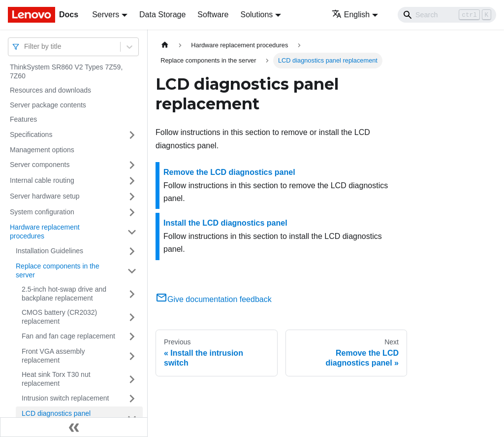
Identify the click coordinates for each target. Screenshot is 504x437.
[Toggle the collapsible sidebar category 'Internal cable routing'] (132, 181)
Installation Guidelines (49, 251)
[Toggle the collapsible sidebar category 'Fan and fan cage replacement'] (132, 336)
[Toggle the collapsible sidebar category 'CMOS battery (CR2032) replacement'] (132, 317)
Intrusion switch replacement (65, 398)
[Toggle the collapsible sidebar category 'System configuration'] (132, 212)
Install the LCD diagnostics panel (225, 223)
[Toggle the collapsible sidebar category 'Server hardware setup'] (132, 197)
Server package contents (48, 105)
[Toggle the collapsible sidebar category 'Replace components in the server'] (132, 271)
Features (23, 119)
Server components (40, 165)
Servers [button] (106, 15)
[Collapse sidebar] (74, 427)
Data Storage (162, 15)
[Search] (447, 15)
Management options (42, 150)
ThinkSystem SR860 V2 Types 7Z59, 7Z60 (66, 71)
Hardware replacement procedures (45, 232)
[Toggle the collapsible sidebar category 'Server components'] (132, 165)
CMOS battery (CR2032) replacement (59, 317)
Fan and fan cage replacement (68, 336)
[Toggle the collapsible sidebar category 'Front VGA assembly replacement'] (132, 356)
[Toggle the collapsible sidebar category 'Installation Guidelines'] (132, 251)
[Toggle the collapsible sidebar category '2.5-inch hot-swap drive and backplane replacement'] (132, 294)
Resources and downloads (50, 90)
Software (213, 15)
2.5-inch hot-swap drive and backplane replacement (64, 294)
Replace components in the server (58, 270)
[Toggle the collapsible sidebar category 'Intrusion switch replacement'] (132, 399)
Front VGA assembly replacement (53, 356)
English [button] (351, 15)
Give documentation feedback (214, 299)
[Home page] (165, 45)
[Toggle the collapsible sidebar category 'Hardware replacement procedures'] (132, 232)
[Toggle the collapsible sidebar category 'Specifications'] (132, 135)
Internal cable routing (42, 180)
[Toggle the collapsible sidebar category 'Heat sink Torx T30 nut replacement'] (132, 379)
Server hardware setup (45, 196)
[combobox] (25, 47)
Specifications (31, 134)
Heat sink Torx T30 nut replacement (56, 379)
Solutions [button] (256, 15)
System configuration (42, 212)
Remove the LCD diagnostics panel (229, 172)
